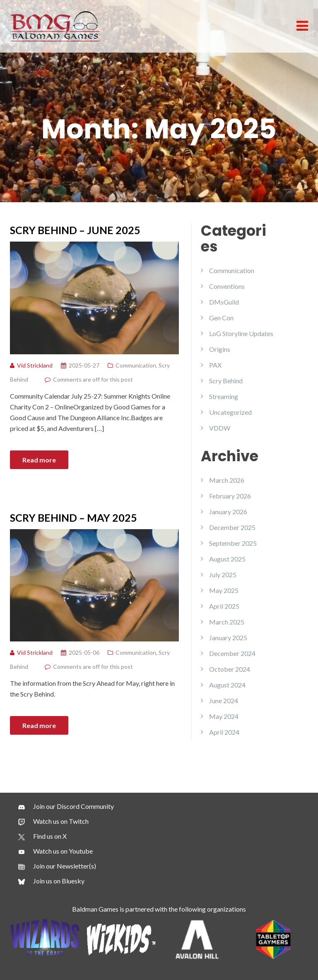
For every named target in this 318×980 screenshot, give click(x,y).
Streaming (224, 396)
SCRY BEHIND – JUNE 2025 (75, 230)
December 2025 (232, 527)
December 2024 (232, 653)
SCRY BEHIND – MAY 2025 (73, 518)
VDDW (220, 428)
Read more (39, 460)
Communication (136, 365)
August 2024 (227, 685)
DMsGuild (224, 302)
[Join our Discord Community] (66, 806)
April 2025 (224, 606)
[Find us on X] (42, 836)
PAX (215, 365)
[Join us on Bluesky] (51, 881)
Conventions (227, 286)
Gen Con (221, 318)
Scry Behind (226, 381)
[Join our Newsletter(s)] (57, 866)
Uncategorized (230, 412)
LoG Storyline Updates (241, 333)
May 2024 (224, 716)
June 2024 (224, 701)
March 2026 (227, 480)
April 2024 (224, 732)
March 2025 (227, 622)
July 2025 (223, 575)
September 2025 (233, 543)
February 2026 (230, 496)
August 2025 (227, 559)
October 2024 (230, 669)
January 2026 (228, 512)
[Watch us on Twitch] (53, 821)
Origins (220, 349)
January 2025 (228, 638)
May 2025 (224, 590)
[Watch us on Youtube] (55, 851)
